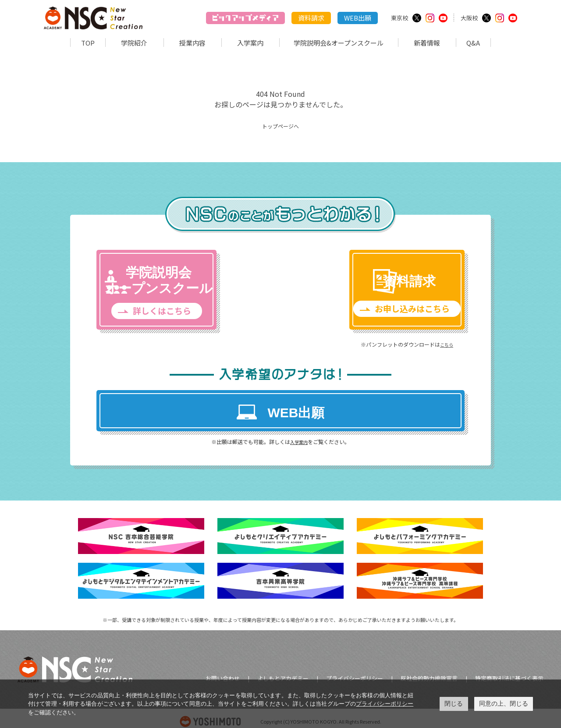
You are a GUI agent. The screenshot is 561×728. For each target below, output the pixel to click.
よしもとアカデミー (283, 672)
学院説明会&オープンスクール (339, 43)
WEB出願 (358, 18)
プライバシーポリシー (355, 672)
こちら (418, 339)
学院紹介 (134, 43)
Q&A (473, 43)
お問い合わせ (223, 672)
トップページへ (280, 125)
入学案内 (250, 43)
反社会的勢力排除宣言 (429, 672)
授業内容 (192, 43)
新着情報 (427, 43)
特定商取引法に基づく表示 (509, 672)
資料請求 (311, 18)
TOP (88, 43)
